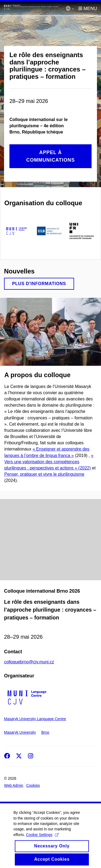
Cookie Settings (42, 839)
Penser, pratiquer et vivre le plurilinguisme (44, 474)
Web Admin (14, 785)
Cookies (33, 785)
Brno (45, 732)
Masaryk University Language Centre (35, 719)
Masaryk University (20, 732)
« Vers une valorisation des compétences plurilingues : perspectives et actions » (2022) (49, 462)
